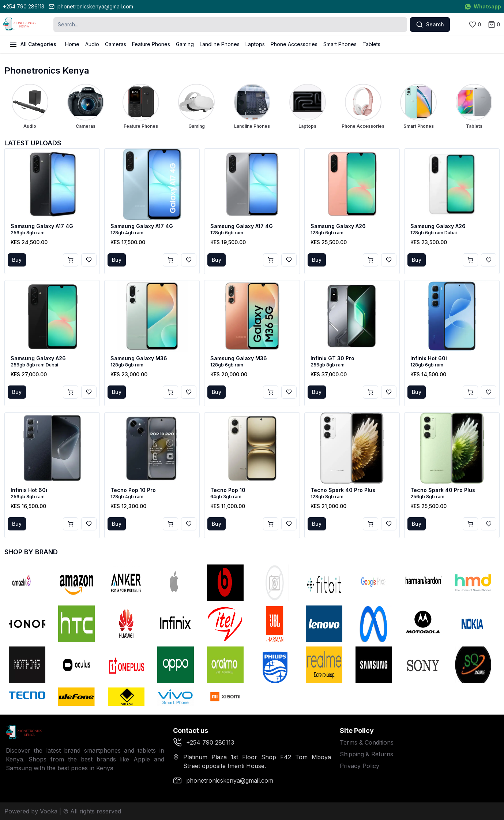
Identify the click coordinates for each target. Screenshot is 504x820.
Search (430, 25)
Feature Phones (151, 44)
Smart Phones (340, 44)
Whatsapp (483, 6)
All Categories (33, 44)
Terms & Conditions (367, 742)
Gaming (185, 44)
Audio (92, 44)
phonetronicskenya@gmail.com (91, 6)
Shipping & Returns (366, 754)
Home (72, 44)
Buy (17, 260)
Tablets (371, 44)
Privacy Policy (360, 766)
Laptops (255, 44)
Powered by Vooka (31, 811)
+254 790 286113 (24, 6)
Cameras (116, 44)
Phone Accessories (294, 44)
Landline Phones (220, 44)
